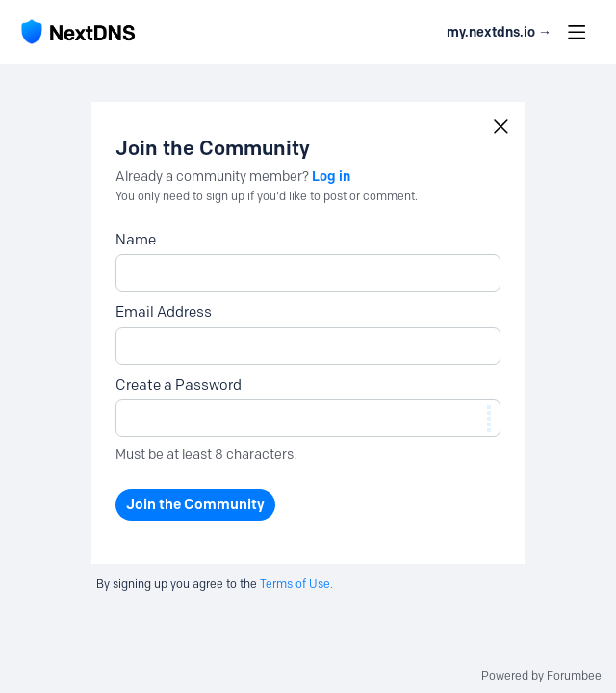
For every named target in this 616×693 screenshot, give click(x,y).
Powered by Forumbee (541, 676)
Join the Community (195, 504)
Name (136, 240)
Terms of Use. (296, 584)
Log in (331, 176)
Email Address (164, 312)
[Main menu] (577, 32)
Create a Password (179, 385)
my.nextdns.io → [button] (499, 32)
